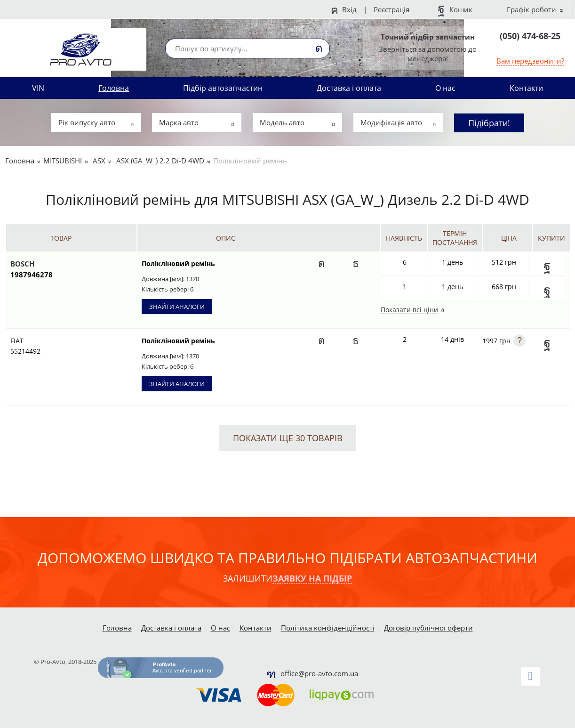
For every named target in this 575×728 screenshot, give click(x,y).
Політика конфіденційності (328, 628)
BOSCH (61, 269)
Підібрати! (489, 123)
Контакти (526, 88)
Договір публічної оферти (428, 628)
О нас (445, 88)
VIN (38, 88)
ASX (99, 161)
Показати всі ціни (409, 310)
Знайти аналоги (177, 307)
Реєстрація (391, 9)
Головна (114, 88)
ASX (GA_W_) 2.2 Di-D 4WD (160, 161)
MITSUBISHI (63, 161)
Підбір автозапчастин (223, 88)
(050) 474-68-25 (530, 36)
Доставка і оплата (349, 88)
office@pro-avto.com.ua (319, 673)
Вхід (349, 9)
